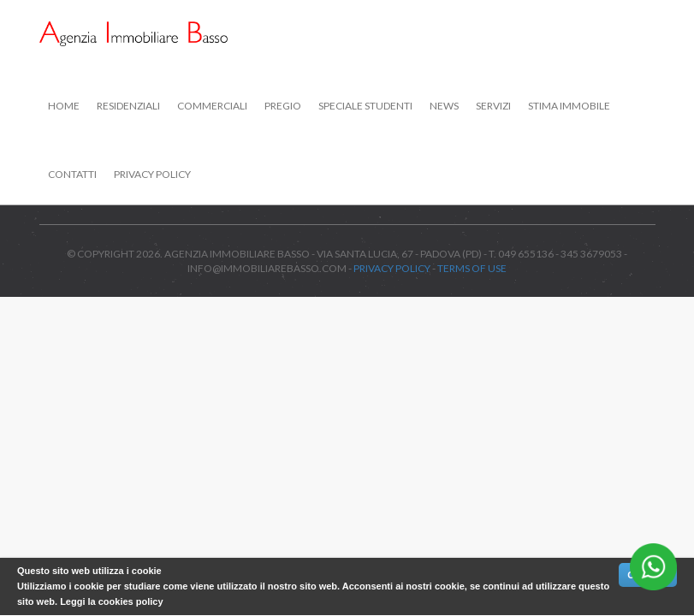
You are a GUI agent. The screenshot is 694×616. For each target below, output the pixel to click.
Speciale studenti (365, 106)
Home (64, 106)
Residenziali (128, 106)
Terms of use (472, 268)
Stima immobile (569, 106)
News (444, 106)
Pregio (283, 106)
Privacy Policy (152, 174)
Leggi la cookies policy (111, 601)
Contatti (72, 174)
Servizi (493, 106)
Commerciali (212, 106)
